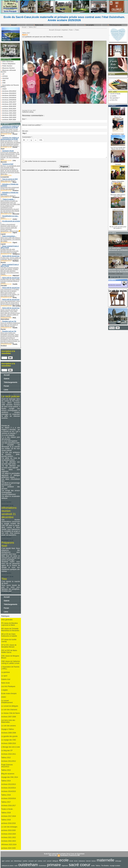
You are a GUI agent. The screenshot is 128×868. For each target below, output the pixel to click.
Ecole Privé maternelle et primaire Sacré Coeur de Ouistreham (64, 854)
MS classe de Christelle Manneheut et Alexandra (10, 630)
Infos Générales (7, 61)
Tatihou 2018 (6, 813)
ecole (64, 860)
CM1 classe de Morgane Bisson (10, 657)
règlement (65, 866)
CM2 (3, 83)
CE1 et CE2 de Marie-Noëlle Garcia (9, 651)
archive (8, 861)
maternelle (105, 860)
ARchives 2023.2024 (9, 845)
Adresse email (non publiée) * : (32, 125)
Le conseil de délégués (10, 706)
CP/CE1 (4, 76)
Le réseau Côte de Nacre (11, 713)
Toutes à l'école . (7, 809)
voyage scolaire (115, 866)
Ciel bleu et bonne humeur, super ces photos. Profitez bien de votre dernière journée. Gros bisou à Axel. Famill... (10, 271)
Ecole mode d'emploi (9, 694)
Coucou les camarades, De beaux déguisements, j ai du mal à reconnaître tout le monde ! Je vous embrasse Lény (10, 156)
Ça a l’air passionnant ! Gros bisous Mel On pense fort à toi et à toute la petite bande (10, 303)
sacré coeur (80, 865)
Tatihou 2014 (6, 781)
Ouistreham (42, 866)
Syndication (64, 855)
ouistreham (28, 865)
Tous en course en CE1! (10, 179)
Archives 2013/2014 (8, 95)
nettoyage (118, 861)
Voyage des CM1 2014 (10, 777)
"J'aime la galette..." (9, 199)
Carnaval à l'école (8, 151)
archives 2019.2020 (8, 109)
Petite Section (7, 66)
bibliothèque (18, 861)
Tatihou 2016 (6, 795)
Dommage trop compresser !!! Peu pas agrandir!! (10, 188)
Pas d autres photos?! (8, 196)
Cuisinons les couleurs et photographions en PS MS (10, 127)
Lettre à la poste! (118, 210)
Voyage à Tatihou (8, 729)
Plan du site (53, 855)
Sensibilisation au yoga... (10, 216)
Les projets (89, 25)
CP (3, 74)
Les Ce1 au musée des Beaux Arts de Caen (118, 148)
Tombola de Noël (8, 164)
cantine (25, 861)
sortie (93, 866)
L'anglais (5, 690)
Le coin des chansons (9, 710)
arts (12, 861)
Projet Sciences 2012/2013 (7, 766)
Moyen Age (118, 117)
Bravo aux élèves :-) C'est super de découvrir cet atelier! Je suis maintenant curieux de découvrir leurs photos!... (11, 143)
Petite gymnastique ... (9, 236)
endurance (82, 861)
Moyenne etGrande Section (8, 71)
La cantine (112, 96)
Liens (5, 390)
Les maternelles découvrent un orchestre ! (118, 250)
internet (88, 861)
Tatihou (98, 866)
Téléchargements (115, 25)
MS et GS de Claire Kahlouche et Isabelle (9, 635)
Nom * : (25, 119)
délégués (55, 861)
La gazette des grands (10, 736)
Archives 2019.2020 (8, 111)
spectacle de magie (118, 134)
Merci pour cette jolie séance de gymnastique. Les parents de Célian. (10, 239)
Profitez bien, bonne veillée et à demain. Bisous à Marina (11, 259)
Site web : (25, 131)
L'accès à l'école (114, 94)
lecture (94, 861)
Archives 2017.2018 (8, 104)
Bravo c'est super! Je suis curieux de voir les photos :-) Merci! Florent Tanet (10, 131)
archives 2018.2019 (8, 106)
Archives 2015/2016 (8, 100)
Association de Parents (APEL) (10, 86)
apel (3, 861)
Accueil (13, 25)
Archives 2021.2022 (8, 113)
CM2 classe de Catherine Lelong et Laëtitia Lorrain (11, 662)
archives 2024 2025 (8, 120)
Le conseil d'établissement (7, 702)
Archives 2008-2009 (9, 733)
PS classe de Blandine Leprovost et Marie (10, 624)
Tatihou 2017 (6, 802)
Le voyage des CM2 (9, 740)
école (71, 861)
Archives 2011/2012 (8, 91)
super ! (3, 218)
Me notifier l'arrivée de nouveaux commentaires (41, 161)
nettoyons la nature (8, 866)
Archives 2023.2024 (8, 117)
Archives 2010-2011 (9, 754)
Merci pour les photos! (8, 181)
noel (16, 866)
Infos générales (7, 620)
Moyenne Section (8, 68)
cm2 (44, 861)
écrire (76, 861)
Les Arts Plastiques (8, 686)
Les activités (64, 25)
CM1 (3, 81)
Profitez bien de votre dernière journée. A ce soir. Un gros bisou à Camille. (10, 251)
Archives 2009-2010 (9, 743)
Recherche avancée (115, 285)
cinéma (40, 861)
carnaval (31, 861)
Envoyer (58, 30)
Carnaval (118, 164)
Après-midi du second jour (11, 256)
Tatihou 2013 (6, 770)
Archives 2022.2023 (8, 115)
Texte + (72, 30)
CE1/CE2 (5, 78)
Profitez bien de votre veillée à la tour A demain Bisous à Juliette (10, 281)
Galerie (5, 379)
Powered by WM (74, 855)
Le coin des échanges (9, 827)
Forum (5, 386)
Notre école (38, 25)
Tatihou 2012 (6, 758)
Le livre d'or (113, 100)
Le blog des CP (7, 751)
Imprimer (65, 30)
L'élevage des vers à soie (11, 747)
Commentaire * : (27, 137)
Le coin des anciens (9, 726)
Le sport (4, 676)
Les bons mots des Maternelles (8, 721)
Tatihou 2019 (6, 820)
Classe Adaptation (8, 64)
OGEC (4, 89)
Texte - (77, 30)
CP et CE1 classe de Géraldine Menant (9, 646)
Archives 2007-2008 (9, 717)
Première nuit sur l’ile (9, 321)
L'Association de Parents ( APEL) (10, 668)
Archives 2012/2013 (8, 93)
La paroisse (6, 672)
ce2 (36, 861)
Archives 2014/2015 (8, 98)
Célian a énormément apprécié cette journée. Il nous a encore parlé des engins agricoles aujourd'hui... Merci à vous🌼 (11, 228)
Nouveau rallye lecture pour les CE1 (118, 195)
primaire (54, 865)
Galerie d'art (6, 679)
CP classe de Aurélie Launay (9, 641)
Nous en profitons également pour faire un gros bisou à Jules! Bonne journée (10, 325)
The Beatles (105, 866)
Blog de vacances (8, 774)
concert (49, 861)
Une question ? (114, 98)
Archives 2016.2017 (8, 102)
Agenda (112, 74)
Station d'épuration (118, 181)
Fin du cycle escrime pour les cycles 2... (118, 227)
